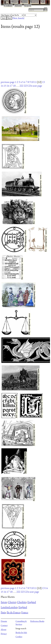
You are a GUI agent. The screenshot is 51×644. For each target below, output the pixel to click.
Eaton (4, 602)
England (32, 602)
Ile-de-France (13, 612)
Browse (24, 2)
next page (37, 86)
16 (8, 86)
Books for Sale (21, 632)
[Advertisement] (24, 56)
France (25, 612)
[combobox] (36, 10)
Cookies (8, 6)
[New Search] (18, 18)
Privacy (4, 634)
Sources (34, 2)
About (18, 6)
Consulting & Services (21, 623)
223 (26, 86)
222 (21, 86)
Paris (3, 612)
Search (28, 6)
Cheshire (22, 602)
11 (35, 82)
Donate (4, 621)
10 (32, 82)
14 (2, 86)
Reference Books (37, 621)
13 (43, 82)
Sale (43, 2)
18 (14, 86)
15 (5, 86)
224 (30, 86)
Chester (12, 602)
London (5, 607)
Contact (4, 625)
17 (11, 86)
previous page (8, 82)
